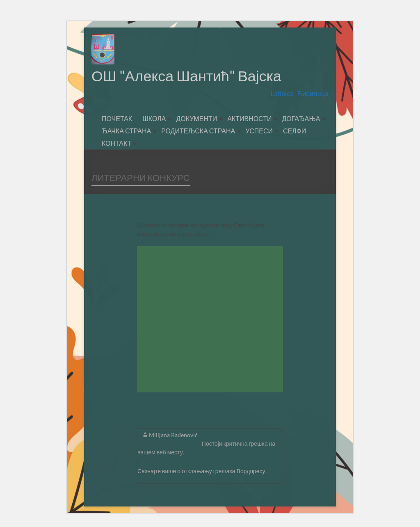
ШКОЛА (154, 119)
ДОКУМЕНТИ (196, 119)
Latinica (283, 94)
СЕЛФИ (294, 131)
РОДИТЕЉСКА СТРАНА (198, 131)
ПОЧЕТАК (117, 119)
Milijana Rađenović (173, 435)
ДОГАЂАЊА (301, 119)
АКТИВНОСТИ (249, 119)
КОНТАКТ (116, 143)
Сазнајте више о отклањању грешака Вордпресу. (202, 471)
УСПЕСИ (259, 131)
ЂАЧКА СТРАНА (126, 131)
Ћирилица (313, 94)
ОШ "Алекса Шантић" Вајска (187, 76)
